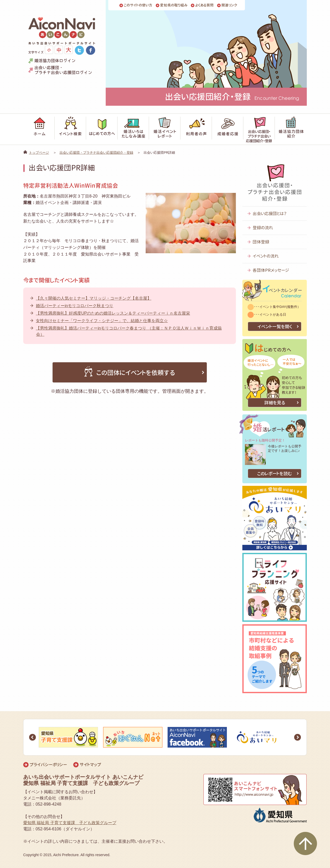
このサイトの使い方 (138, 5)
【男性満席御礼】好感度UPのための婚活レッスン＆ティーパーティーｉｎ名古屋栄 (113, 313)
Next (298, 737)
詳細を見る (275, 403)
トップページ (39, 153)
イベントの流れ (266, 256)
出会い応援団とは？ (270, 214)
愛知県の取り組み (174, 5)
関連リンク (229, 5)
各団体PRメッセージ (271, 270)
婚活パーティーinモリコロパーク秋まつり (75, 306)
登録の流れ (263, 228)
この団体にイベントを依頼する (130, 372)
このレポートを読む (275, 474)
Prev (32, 737)
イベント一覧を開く (275, 327)
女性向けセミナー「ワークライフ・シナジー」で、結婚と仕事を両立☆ (102, 321)
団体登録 (261, 242)
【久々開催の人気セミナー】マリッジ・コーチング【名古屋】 (94, 298)
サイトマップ (90, 765)
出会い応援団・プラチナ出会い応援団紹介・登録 (96, 153)
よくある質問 (204, 5)
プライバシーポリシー (48, 765)
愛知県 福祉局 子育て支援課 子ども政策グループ (70, 823)
